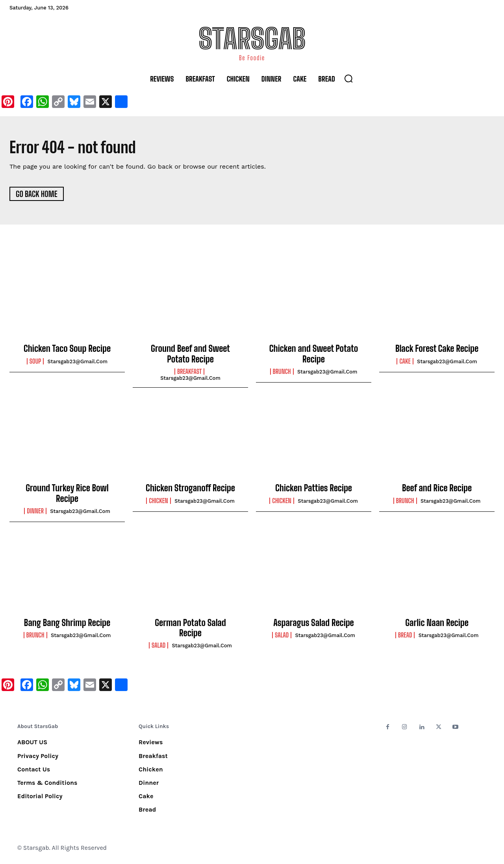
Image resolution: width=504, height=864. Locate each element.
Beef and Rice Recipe (437, 490)
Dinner (35, 513)
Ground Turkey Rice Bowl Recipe (67, 495)
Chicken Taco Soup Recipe (67, 350)
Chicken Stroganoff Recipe (190, 490)
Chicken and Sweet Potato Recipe (314, 355)
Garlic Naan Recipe (437, 624)
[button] (348, 78)
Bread (405, 636)
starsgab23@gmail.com (78, 363)
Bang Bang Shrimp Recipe (67, 624)
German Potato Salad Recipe (190, 629)
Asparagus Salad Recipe (313, 624)
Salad (158, 647)
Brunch (282, 373)
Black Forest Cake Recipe (437, 350)
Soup (35, 362)
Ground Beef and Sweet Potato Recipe (190, 355)
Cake (405, 362)
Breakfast (189, 373)
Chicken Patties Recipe (314, 490)
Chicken (158, 502)
